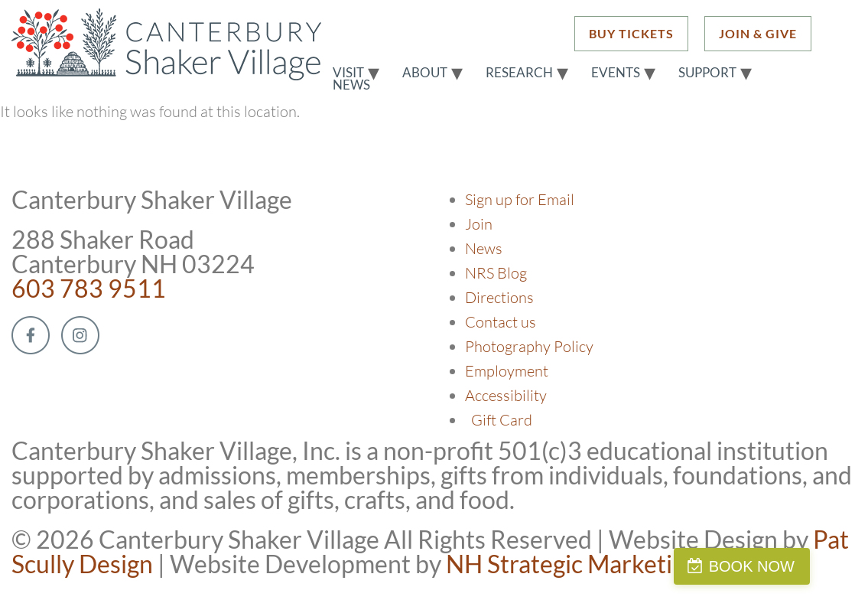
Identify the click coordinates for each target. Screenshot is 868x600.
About (425, 73)
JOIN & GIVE (758, 33)
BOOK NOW (795, 566)
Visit (348, 73)
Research (519, 73)
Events (616, 73)
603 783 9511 (89, 288)
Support (707, 73)
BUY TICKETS (631, 33)
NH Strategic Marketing (572, 564)
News (351, 85)
